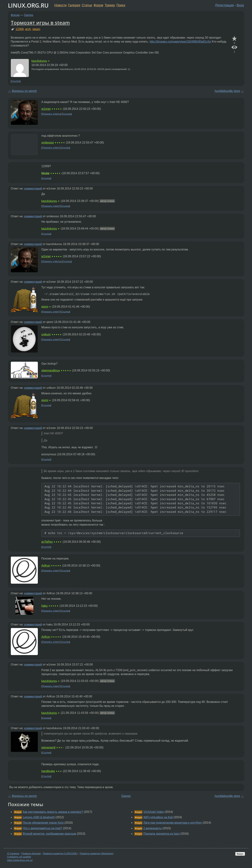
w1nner (46, 109)
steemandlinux (51, 370)
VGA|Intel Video (154, 812)
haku (45, 606)
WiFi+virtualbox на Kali (158, 817)
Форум (98, 5)
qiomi (45, 307)
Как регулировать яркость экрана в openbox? (53, 812)
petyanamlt (48, 747)
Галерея (74, 5)
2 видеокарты (153, 828)
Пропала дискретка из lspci (161, 834)
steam (36, 29)
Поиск (121, 5)
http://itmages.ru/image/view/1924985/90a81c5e (180, 42)
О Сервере (13, 853)
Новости (61, 5)
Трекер (110, 5)
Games (29, 15)
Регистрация (225, 5)
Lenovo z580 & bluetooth (39, 817)
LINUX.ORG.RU (28, 5)
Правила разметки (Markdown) (97, 853)
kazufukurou (39, 61)
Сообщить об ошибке (19, 857)
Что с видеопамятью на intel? (43, 828)
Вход (240, 5)
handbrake (48, 771)
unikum (46, 334)
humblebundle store (227, 91)
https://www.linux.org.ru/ (20, 860)
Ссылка (16, 81)
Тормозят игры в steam (40, 23)
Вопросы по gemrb (24, 91)
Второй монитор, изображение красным (50, 834)
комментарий (33, 189)
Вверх (240, 854)
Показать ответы (51, 114)
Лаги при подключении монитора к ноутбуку (173, 823)
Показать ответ (50, 148)
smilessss (48, 143)
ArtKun (46, 566)
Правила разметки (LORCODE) (60, 853)
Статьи (87, 5)
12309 (20, 29)
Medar (45, 173)
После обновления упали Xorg (43, 823)
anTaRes (47, 542)
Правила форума (31, 853)
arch (28, 29)
